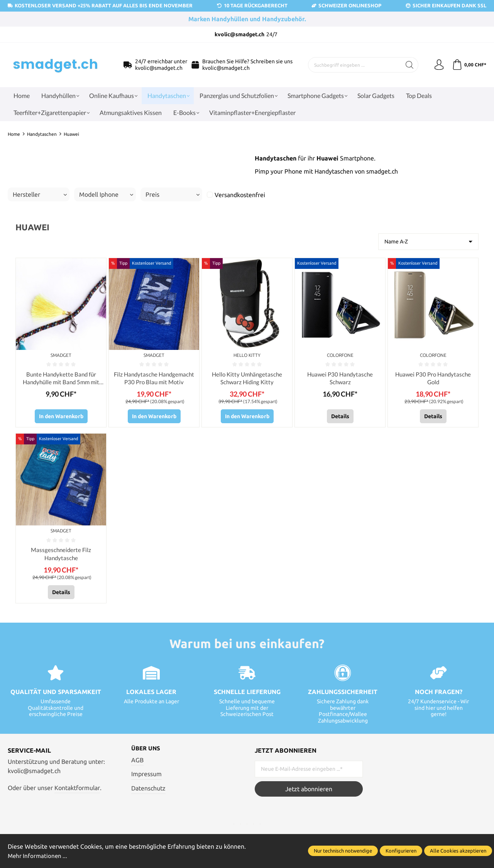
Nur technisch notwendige (343, 851)
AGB (137, 763)
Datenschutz (148, 791)
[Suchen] (407, 65)
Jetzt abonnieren (309, 791)
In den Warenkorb (61, 417)
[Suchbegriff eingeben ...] (354, 65)
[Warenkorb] (469, 65)
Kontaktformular (77, 790)
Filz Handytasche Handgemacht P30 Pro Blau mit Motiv (154, 379)
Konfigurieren (401, 851)
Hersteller (40, 194)
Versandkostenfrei (240, 195)
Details (340, 417)
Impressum (146, 777)
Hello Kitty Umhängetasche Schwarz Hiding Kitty (247, 379)
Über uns (146, 751)
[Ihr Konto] (437, 65)
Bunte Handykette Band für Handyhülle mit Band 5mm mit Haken (61, 379)
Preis (173, 194)
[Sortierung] (428, 242)
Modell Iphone (106, 194)
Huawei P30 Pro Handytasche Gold (433, 379)
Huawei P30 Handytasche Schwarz (340, 379)
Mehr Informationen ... (39, 856)
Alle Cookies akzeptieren (458, 851)
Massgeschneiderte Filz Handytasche (61, 555)
